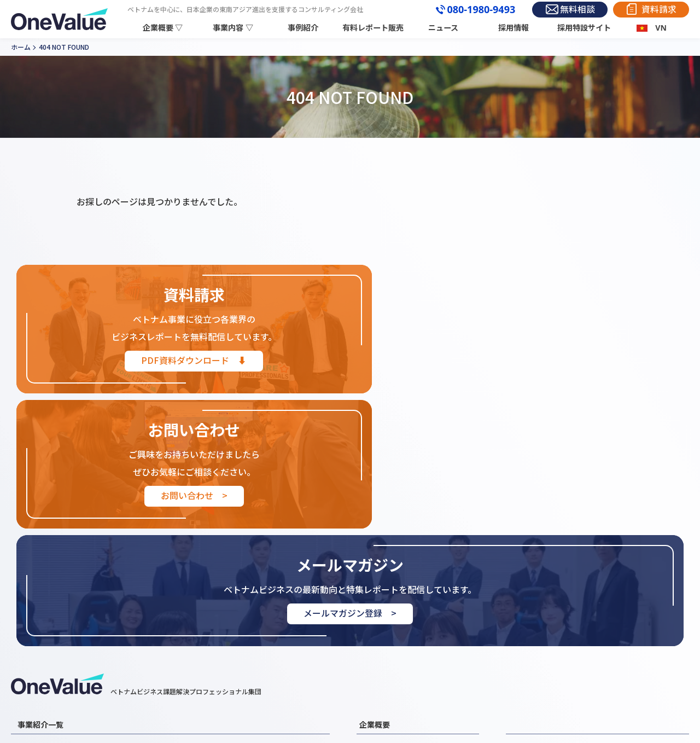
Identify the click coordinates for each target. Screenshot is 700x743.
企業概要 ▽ (165, 28)
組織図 (371, 643)
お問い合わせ (532, 643)
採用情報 (514, 28)
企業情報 (374, 612)
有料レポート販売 (375, 28)
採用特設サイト (584, 28)
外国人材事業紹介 (47, 643)
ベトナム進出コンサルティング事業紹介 (243, 612)
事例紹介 (305, 28)
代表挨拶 (374, 628)
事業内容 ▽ (235, 28)
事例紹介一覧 (532, 612)
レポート (616, 612)
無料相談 (574, 9)
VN (661, 28)
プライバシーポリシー (638, 643)
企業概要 (375, 589)
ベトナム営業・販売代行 (217, 628)
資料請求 (658, 9)
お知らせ (524, 628)
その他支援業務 (203, 658)
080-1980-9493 (475, 10)
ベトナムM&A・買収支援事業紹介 (73, 628)
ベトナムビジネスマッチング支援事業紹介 (88, 658)
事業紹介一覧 (40, 589)
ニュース (444, 28)
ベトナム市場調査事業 (54, 612)
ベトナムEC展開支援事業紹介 (225, 643)
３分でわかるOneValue (398, 658)
